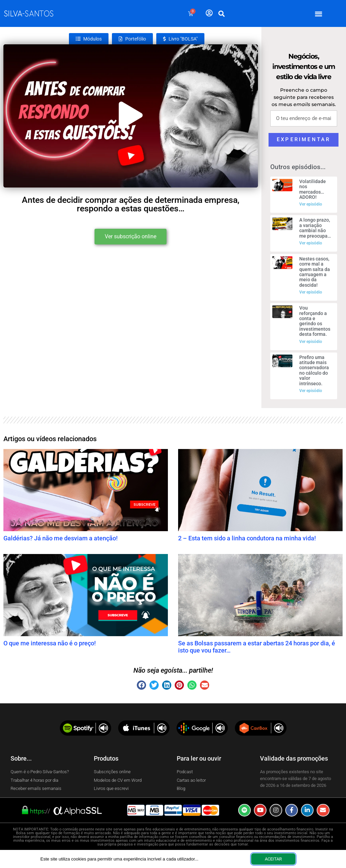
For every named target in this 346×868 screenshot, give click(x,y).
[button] (319, 13)
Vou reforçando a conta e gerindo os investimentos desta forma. (315, 321)
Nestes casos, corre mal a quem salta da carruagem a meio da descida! (315, 272)
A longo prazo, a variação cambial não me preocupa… (315, 228)
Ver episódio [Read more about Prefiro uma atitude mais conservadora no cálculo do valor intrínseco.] (311, 391)
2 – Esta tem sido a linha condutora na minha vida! (247, 538)
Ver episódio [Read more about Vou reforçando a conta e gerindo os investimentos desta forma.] (311, 342)
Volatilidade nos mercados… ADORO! (313, 189)
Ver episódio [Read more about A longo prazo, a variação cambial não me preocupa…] (311, 243)
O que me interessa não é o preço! (50, 643)
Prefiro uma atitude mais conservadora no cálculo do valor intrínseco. (314, 370)
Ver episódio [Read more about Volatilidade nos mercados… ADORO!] (311, 204)
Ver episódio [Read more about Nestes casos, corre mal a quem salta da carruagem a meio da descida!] (311, 292)
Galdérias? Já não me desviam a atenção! (61, 538)
